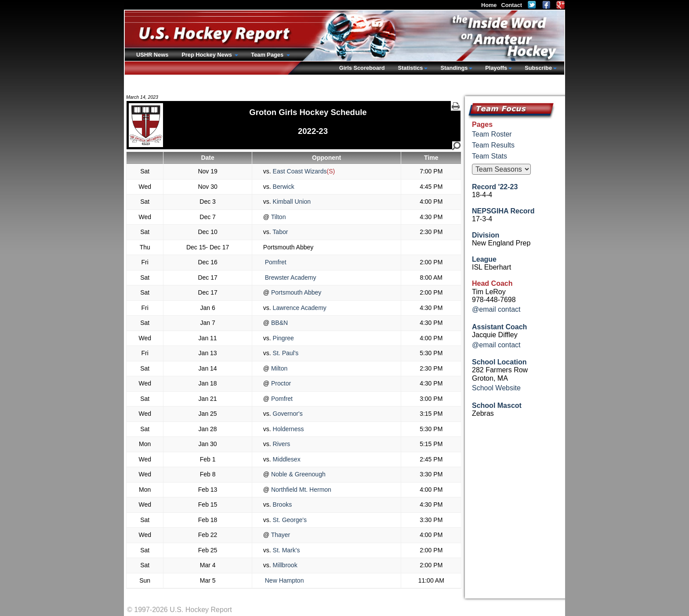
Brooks (281, 504)
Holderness (288, 429)
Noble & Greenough (297, 474)
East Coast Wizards (299, 171)
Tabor (280, 232)
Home (489, 5)
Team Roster (492, 134)
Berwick (283, 187)
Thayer (280, 535)
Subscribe (538, 68)
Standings (454, 68)
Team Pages (268, 55)
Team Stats (490, 156)
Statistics (411, 68)
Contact (511, 5)
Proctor (280, 383)
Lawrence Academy (299, 308)
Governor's (287, 414)
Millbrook (284, 565)
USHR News (152, 55)
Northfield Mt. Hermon (300, 490)
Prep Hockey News (207, 55)
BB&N (279, 323)
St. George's (289, 520)
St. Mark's (286, 550)
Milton (278, 368)
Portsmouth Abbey (295, 292)
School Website (496, 388)
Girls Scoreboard (362, 68)
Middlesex (286, 459)
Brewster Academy (290, 277)
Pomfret (275, 262)
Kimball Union (291, 202)
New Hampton (284, 580)
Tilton (277, 217)
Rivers (281, 444)
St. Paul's (285, 353)
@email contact (496, 309)
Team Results (493, 145)
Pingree (283, 338)
